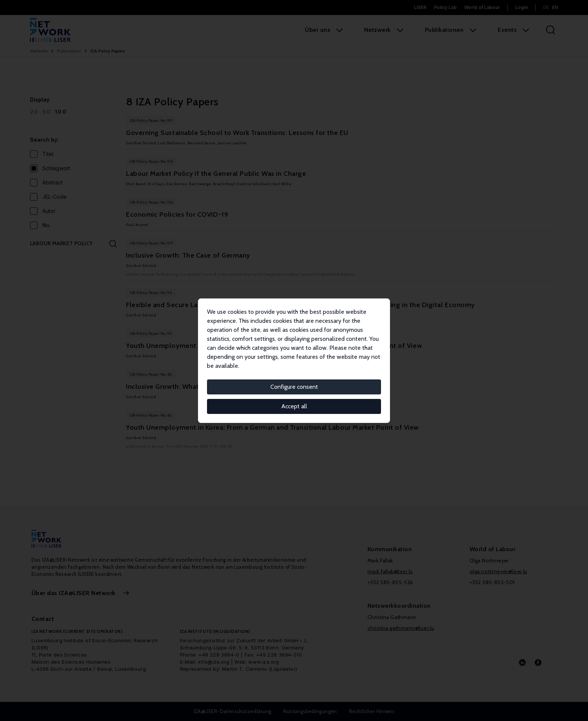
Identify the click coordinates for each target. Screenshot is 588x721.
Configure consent (294, 387)
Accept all (294, 406)
